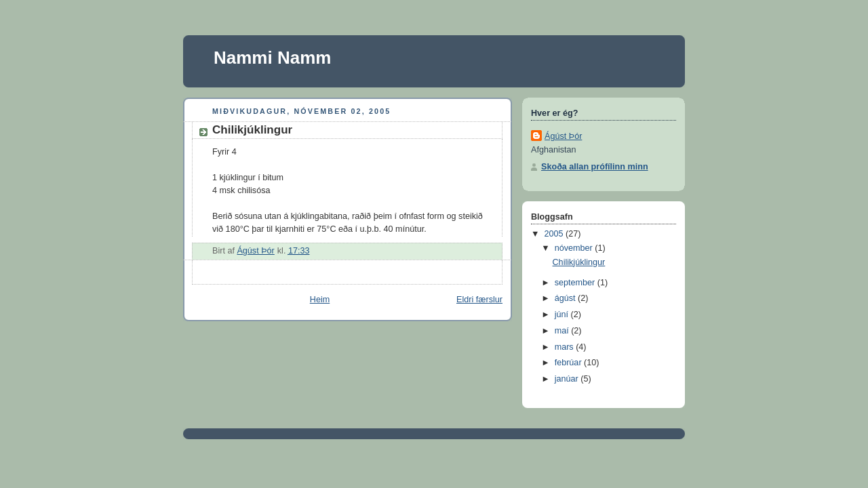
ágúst (566, 298)
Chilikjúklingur (579, 262)
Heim (320, 300)
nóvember (575, 248)
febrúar (569, 363)
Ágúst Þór (563, 136)
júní (563, 314)
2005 (555, 234)
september (576, 283)
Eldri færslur (479, 300)
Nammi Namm (272, 58)
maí (563, 331)
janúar (568, 379)
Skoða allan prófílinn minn (595, 167)
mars (566, 347)
